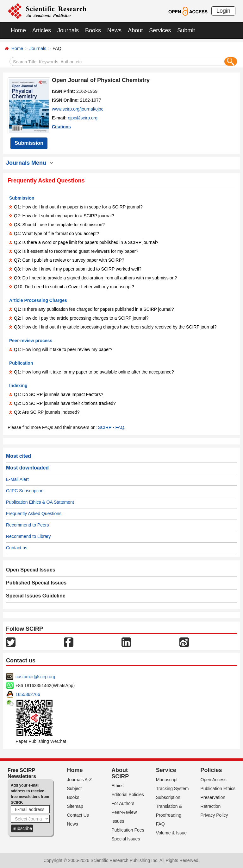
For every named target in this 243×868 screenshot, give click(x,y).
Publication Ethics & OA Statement (40, 502)
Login (223, 11)
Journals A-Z (80, 780)
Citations (61, 127)
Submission (29, 143)
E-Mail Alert (17, 479)
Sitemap (75, 806)
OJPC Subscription (25, 491)
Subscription (168, 797)
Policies (211, 770)
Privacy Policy (214, 815)
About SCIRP (120, 773)
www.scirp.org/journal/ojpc (78, 109)
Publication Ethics (218, 788)
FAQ (160, 824)
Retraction (210, 806)
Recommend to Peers (27, 525)
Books (93, 30)
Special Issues (126, 839)
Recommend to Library (28, 536)
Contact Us (78, 815)
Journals (68, 30)
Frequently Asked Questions (34, 514)
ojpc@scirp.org (83, 118)
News (114, 30)
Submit (186, 30)
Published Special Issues (36, 583)
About (135, 30)
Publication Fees (128, 830)
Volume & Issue (171, 833)
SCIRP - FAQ (111, 427)
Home (18, 30)
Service (166, 770)
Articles (42, 30)
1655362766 (28, 694)
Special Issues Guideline (36, 596)
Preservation (213, 797)
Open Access (213, 780)
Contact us (17, 548)
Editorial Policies (128, 795)
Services (160, 30)
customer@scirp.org (35, 677)
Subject (75, 788)
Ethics (117, 786)
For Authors (123, 803)
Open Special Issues (31, 570)
